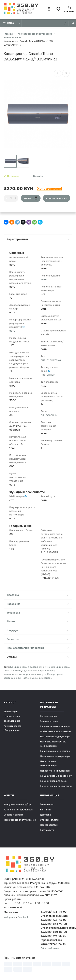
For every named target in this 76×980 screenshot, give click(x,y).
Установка (38, 613)
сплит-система (51, 360)
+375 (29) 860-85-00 (54, 932)
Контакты (46, 810)
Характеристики (38, 239)
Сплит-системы (49, 721)
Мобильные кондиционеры (55, 731)
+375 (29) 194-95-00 (54, 936)
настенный (48, 375)
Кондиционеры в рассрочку (26, 667)
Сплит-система (12, 671)
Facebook (23, 917)
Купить (31, 198)
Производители (49, 825)
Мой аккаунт (73, 23)
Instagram (9, 917)
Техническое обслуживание (20, 820)
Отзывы (38, 657)
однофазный (49, 415)
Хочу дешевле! (50, 189)
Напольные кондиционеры (55, 756)
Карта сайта (47, 830)
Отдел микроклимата (54, 916)
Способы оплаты (50, 820)
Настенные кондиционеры (37, 678)
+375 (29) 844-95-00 (54, 924)
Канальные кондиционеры (55, 751)
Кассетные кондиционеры (55, 726)
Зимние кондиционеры (56, 667)
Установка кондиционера (18, 810)
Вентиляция (11, 711)
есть (12, 331)
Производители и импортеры (38, 648)
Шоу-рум (38, 630)
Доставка (38, 595)
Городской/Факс (51, 940)
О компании (47, 804)
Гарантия (38, 639)
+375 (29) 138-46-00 (54, 912)
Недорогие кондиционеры (55, 771)
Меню (8, 23)
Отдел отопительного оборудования (57, 928)
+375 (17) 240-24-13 (53, 944)
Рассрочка (38, 604)
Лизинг (38, 621)
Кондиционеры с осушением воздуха (25, 674)
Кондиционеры (49, 716)
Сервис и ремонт (13, 815)
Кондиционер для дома (53, 781)
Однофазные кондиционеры (39, 671)
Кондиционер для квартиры (56, 786)
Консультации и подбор (17, 804)
